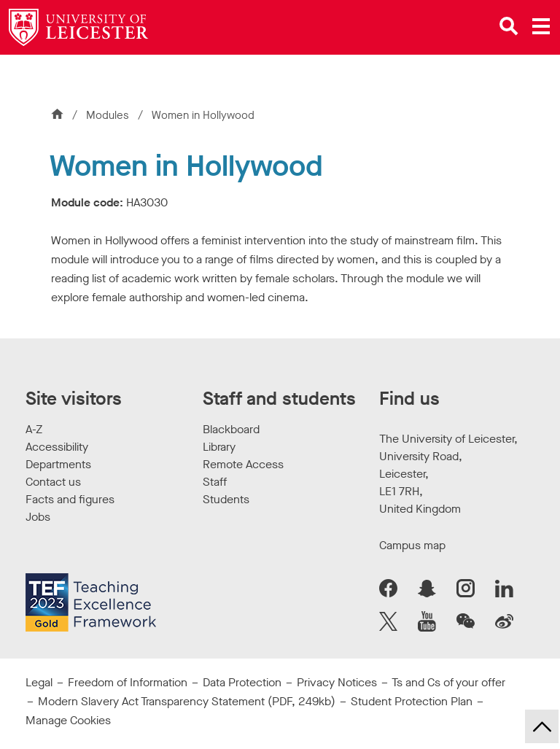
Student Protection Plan (412, 701)
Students (226, 499)
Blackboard (231, 429)
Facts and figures (70, 499)
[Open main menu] (541, 26)
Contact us (53, 482)
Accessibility (57, 447)
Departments (58, 464)
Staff (215, 482)
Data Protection (242, 682)
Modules (109, 115)
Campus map (412, 545)
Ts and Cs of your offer (448, 682)
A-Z (34, 429)
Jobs (38, 517)
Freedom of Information (128, 682)
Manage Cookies (68, 720)
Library (219, 447)
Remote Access (243, 464)
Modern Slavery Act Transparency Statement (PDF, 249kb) (187, 701)
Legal (39, 682)
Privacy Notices (337, 682)
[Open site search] (509, 26)
